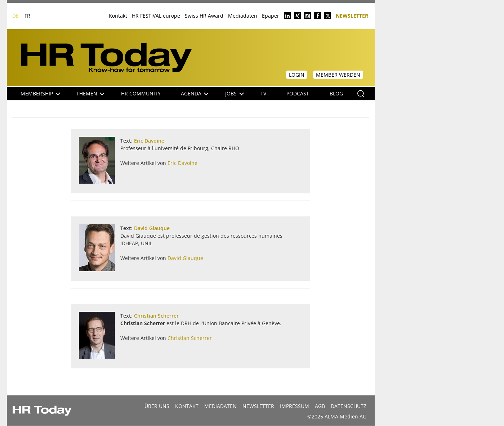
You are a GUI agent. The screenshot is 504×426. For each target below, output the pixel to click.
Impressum (295, 406)
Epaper (271, 16)
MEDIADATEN (220, 406)
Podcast (298, 93)
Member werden (338, 75)
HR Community (141, 93)
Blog (336, 93)
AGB (320, 406)
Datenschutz (349, 406)
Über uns (157, 406)
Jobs (235, 93)
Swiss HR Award (204, 16)
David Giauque (152, 228)
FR (27, 16)
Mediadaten (243, 16)
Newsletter (352, 15)
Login (297, 75)
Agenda (195, 93)
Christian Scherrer (156, 316)
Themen (90, 93)
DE (15, 16)
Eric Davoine (149, 141)
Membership (40, 93)
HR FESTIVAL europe (156, 16)
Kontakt (118, 16)
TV (263, 93)
